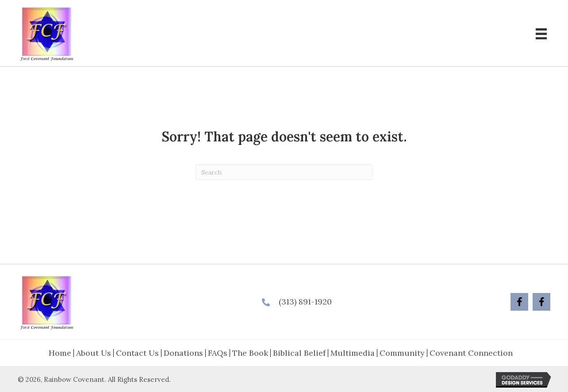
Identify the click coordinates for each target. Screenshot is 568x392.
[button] (519, 302)
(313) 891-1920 (305, 302)
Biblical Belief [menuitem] (299, 353)
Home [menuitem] (60, 353)
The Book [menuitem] (250, 353)
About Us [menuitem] (94, 353)
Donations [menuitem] (183, 353)
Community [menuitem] (402, 353)
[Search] (284, 172)
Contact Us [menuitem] (137, 353)
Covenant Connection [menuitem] (471, 353)
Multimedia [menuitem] (353, 353)
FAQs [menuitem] (218, 353)
